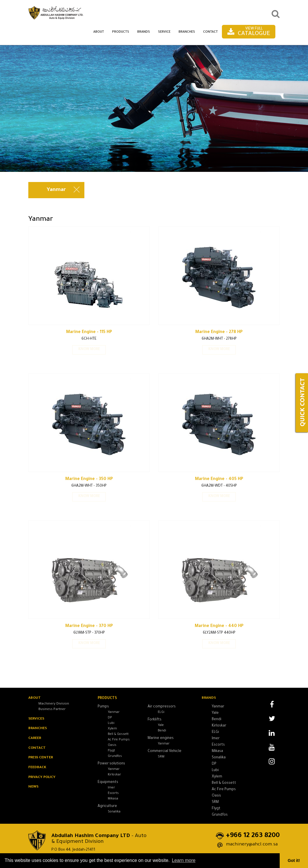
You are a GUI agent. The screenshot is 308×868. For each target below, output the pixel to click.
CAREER (35, 739)
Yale (161, 727)
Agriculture (107, 808)
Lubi (111, 724)
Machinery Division (54, 704)
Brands (144, 32)
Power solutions (111, 765)
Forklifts (155, 721)
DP (110, 719)
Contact (210, 32)
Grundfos (115, 757)
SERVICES (37, 719)
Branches (187, 32)
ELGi (161, 713)
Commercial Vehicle (165, 753)
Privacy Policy (42, 778)
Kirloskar (114, 776)
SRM (161, 758)
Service (164, 32)
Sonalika (114, 813)
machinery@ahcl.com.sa (250, 845)
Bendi (162, 732)
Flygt (111, 752)
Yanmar (114, 713)
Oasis (112, 746)
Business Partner (52, 710)
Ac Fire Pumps (119, 741)
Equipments (108, 784)
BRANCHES (38, 729)
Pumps (103, 708)
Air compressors (162, 708)
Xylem (112, 730)
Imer (111, 789)
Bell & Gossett (118, 735)
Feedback (38, 768)
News (34, 788)
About (99, 32)
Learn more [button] (184, 860)
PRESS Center (41, 759)
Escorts (113, 795)
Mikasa (113, 800)
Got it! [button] (294, 860)
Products (121, 32)
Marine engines (161, 740)
